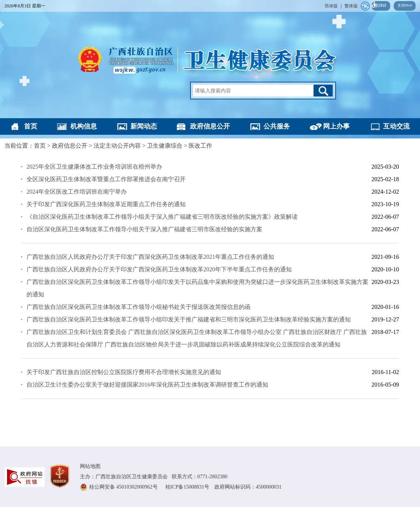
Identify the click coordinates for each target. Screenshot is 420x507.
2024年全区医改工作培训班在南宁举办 (77, 192)
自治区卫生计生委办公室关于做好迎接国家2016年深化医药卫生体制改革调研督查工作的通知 (147, 385)
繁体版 (351, 6)
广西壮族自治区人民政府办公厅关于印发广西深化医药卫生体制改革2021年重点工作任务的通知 (150, 257)
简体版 (331, 6)
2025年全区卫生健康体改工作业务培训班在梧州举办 (94, 167)
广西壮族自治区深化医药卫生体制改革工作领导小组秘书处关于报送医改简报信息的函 (139, 307)
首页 (31, 126)
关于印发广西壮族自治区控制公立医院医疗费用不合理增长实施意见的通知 (124, 372)
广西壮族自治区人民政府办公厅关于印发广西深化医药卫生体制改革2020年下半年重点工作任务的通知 (159, 269)
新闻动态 (144, 126)
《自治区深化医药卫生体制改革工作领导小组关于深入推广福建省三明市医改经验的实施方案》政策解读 (162, 217)
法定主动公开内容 (117, 146)
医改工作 (200, 146)
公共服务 (277, 126)
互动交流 (396, 126)
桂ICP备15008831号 (190, 487)
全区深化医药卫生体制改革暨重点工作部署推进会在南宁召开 (106, 179)
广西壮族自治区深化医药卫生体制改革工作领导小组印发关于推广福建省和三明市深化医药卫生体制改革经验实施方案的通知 (189, 319)
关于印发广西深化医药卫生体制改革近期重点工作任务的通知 (106, 204)
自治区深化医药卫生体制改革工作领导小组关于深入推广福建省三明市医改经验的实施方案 (144, 229)
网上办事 (336, 126)
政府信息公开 (210, 126)
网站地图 (90, 466)
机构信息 (84, 126)
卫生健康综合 (165, 146)
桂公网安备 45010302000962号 (124, 487)
